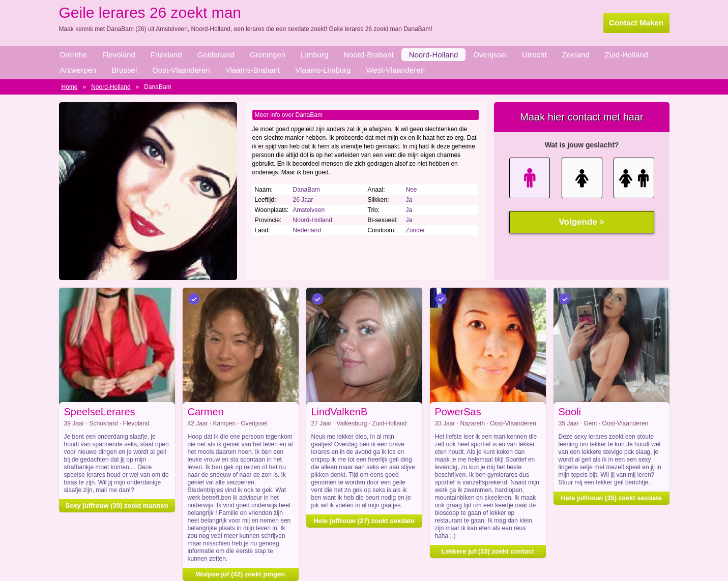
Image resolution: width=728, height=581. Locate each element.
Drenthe (74, 55)
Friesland (166, 55)
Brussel (124, 70)
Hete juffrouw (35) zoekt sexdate (611, 498)
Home (70, 87)
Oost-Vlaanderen (181, 70)
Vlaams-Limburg (323, 70)
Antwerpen (78, 70)
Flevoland (119, 55)
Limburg (314, 55)
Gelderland (216, 55)
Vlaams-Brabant (253, 70)
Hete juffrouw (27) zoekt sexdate (364, 521)
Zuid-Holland (627, 55)
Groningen (268, 55)
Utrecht (534, 55)
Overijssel (490, 55)
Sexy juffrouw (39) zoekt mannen (117, 506)
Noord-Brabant (368, 55)
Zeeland (576, 55)
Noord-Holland (434, 55)
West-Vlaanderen (395, 70)
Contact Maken (636, 23)
